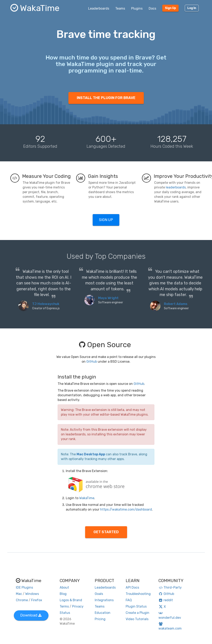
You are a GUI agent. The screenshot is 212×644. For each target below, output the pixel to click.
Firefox (37, 600)
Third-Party (170, 587)
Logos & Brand (71, 600)
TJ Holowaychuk (46, 304)
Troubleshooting (138, 594)
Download (31, 615)
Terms (64, 606)
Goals (99, 594)
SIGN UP (106, 220)
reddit (166, 600)
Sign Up (170, 8)
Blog (63, 594)
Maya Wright (108, 298)
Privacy (78, 606)
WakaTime (87, 498)
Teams (120, 8)
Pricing (100, 619)
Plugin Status (136, 606)
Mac (19, 594)
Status (65, 613)
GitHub (92, 362)
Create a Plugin (137, 613)
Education (103, 613)
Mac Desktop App (91, 454)
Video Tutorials (137, 619)
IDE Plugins (24, 587)
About (64, 587)
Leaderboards (99, 8)
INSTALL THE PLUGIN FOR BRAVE (106, 98)
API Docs (132, 587)
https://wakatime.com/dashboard (126, 509)
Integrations (104, 600)
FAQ (129, 600)
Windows (32, 594)
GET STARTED (106, 532)
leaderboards (176, 187)
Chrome (22, 600)
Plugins (137, 8)
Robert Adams (176, 304)
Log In (192, 8)
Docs (152, 8)
